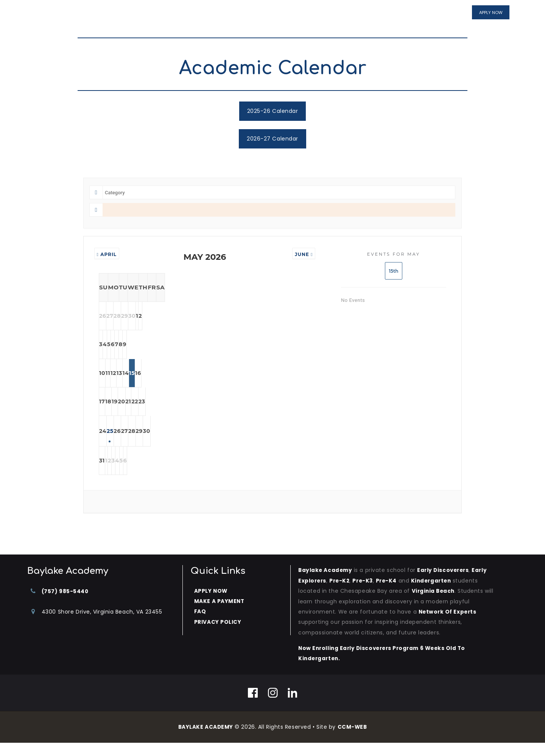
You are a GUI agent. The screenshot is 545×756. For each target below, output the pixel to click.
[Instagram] (273, 706)
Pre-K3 (366, 594)
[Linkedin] (293, 706)
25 (145, 442)
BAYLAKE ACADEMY (205, 740)
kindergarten (437, 594)
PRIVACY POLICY (218, 635)
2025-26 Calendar (273, 111)
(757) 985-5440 (65, 604)
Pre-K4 (390, 594)
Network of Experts (449, 625)
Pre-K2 (341, 594)
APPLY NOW (211, 604)
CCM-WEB (353, 740)
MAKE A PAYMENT (220, 614)
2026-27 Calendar (272, 139)
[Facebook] (253, 706)
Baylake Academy (326, 584)
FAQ (200, 625)
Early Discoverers (446, 584)
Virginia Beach (434, 604)
